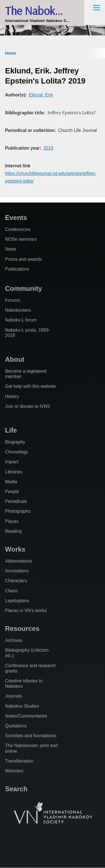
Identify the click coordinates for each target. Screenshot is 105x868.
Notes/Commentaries (26, 716)
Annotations (17, 571)
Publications (17, 269)
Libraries (14, 472)
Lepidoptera (17, 601)
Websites (14, 771)
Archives (14, 640)
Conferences (18, 229)
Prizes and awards (24, 259)
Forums (13, 300)
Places (12, 521)
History (12, 396)
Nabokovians (18, 310)
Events (16, 218)
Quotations (16, 726)
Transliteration (19, 761)
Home (11, 53)
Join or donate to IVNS (28, 406)
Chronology (17, 452)
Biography (15, 442)
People (12, 492)
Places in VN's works (26, 610)
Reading (13, 531)
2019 (48, 148)
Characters (16, 581)
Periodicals (16, 501)
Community (24, 288)
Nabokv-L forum (21, 320)
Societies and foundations (31, 736)
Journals (13, 696)
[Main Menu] (97, 8)
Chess (11, 591)
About (15, 359)
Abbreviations (19, 561)
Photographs (18, 511)
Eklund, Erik (41, 95)
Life (11, 430)
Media (11, 482)
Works (15, 549)
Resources (22, 628)
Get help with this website (30, 386)
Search (16, 789)
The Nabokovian (42, 11)
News (11, 249)
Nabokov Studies (22, 706)
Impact (12, 462)
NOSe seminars (21, 239)
